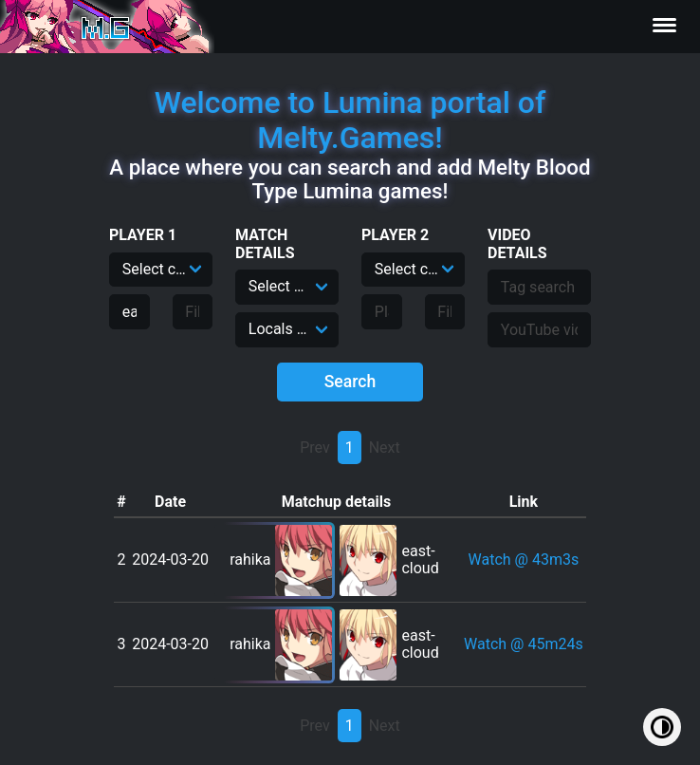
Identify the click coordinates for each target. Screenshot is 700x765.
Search (350, 382)
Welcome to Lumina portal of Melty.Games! (350, 120)
